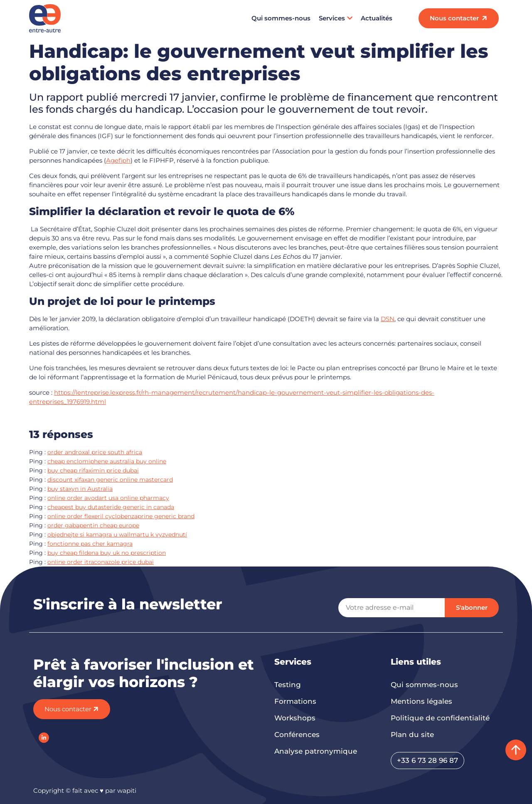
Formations (295, 701)
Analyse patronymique (316, 751)
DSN (388, 319)
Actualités (377, 18)
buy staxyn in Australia (80, 489)
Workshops (295, 718)
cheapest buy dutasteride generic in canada (111, 507)
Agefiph (118, 160)
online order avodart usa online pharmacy (108, 498)
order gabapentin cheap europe (93, 525)
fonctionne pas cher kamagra (90, 544)
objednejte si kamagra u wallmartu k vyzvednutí (117, 534)
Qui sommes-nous (281, 18)
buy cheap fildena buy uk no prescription (107, 553)
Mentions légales (421, 701)
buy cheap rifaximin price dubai (93, 470)
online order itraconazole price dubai (101, 562)
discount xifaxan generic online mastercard (110, 480)
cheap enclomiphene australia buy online (107, 461)
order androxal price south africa (95, 452)
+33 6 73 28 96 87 (427, 760)
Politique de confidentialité (440, 718)
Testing (288, 685)
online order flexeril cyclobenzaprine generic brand (121, 516)
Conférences (297, 735)
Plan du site (412, 735)
